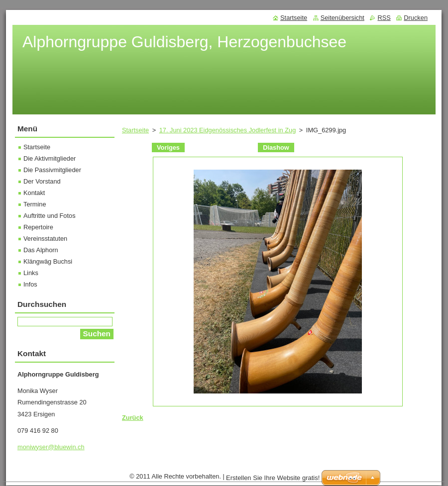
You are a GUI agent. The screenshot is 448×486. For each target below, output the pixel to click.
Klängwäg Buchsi (48, 261)
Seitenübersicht (342, 18)
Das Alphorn (41, 250)
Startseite (135, 130)
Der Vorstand (42, 181)
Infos (30, 284)
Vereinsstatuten (45, 239)
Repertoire (38, 227)
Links (31, 273)
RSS (384, 18)
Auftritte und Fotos (50, 216)
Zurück (133, 418)
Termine (35, 204)
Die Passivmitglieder (52, 170)
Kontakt (34, 193)
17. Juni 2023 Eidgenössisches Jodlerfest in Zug (228, 130)
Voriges (168, 147)
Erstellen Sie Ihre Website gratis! (273, 478)
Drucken (416, 18)
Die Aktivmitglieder (50, 158)
